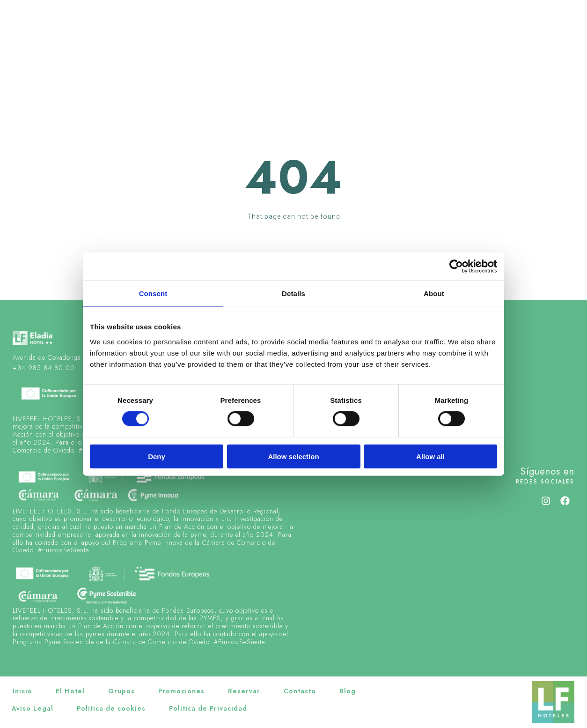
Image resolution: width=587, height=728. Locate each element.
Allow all (430, 456)
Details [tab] (293, 293)
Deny (157, 456)
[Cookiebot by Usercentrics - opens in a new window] (456, 267)
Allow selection (293, 456)
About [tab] (434, 293)
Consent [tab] (153, 293)
